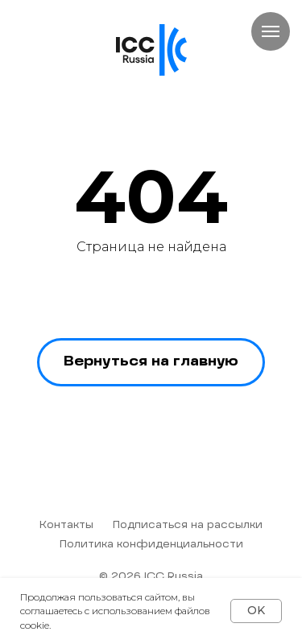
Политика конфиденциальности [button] (151, 545)
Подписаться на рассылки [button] (188, 526)
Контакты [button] (66, 526)
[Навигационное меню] (271, 31)
